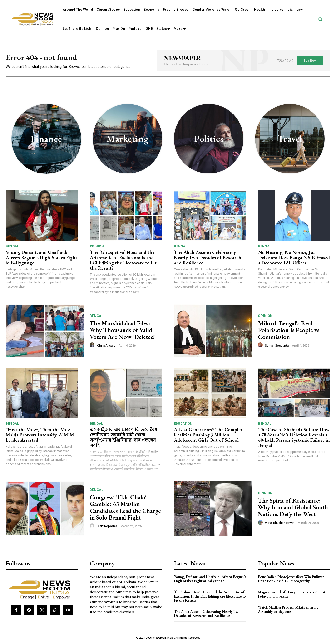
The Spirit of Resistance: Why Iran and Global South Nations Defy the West (293, 507)
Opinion (97, 246)
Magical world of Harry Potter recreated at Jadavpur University (292, 594)
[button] (320, 19)
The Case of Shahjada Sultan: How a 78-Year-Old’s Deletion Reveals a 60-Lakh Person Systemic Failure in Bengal (294, 437)
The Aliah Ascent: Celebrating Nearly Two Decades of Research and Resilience (208, 258)
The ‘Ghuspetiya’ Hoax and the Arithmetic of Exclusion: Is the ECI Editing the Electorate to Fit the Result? (123, 260)
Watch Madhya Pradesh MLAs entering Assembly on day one (288, 609)
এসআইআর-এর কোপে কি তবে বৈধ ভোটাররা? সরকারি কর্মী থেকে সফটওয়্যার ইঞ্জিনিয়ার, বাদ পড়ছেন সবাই (124, 437)
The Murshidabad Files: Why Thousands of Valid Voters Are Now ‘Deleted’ (123, 330)
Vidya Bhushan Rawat (280, 523)
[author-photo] (93, 345)
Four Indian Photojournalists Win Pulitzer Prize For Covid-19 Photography (291, 579)
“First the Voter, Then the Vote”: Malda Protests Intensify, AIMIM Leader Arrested (40, 435)
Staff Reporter (107, 526)
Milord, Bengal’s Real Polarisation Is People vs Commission (289, 330)
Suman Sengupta (277, 345)
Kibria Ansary (106, 345)
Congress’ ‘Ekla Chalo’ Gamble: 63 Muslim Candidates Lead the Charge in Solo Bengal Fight (125, 507)
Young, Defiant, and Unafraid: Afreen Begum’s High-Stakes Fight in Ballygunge (42, 258)
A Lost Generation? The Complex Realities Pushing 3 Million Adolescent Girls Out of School (208, 435)
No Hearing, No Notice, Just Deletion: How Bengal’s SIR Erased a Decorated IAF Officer (294, 258)
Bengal (12, 246)
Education (183, 424)
